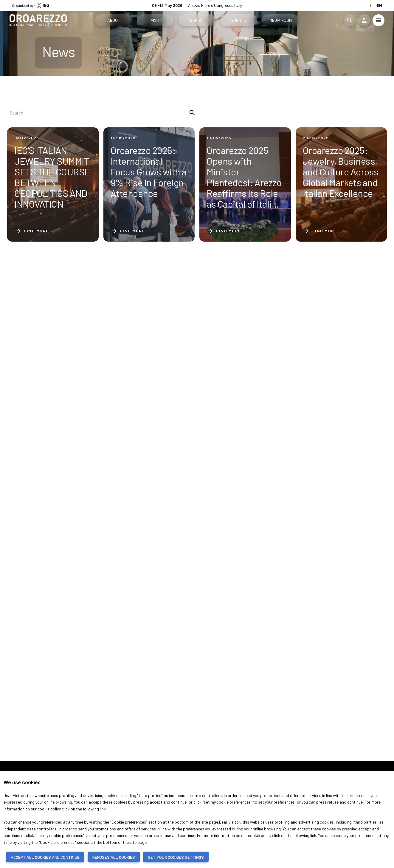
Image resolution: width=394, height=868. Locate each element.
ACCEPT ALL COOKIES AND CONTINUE (45, 857)
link (103, 809)
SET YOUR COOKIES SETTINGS (176, 857)
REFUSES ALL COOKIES (114, 857)
